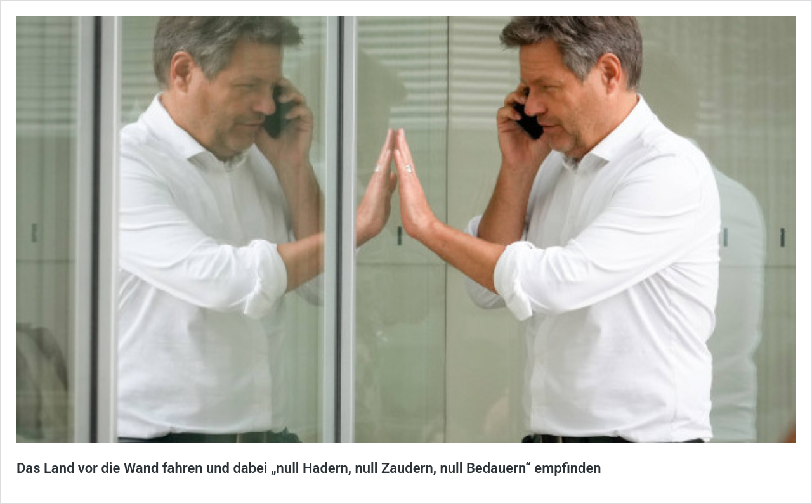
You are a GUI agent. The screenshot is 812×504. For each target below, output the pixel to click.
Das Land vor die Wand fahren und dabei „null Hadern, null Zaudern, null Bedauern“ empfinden (309, 468)
